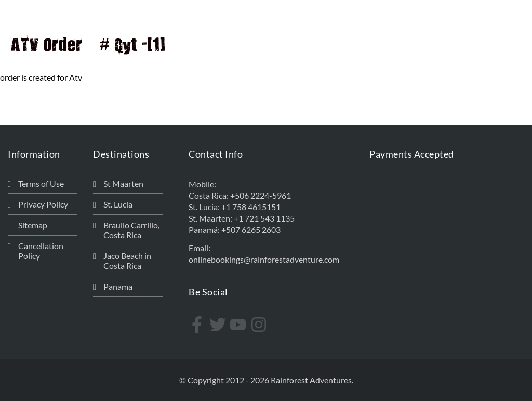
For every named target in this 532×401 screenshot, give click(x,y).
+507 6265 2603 (251, 230)
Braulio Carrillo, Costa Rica (131, 230)
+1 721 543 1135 (264, 218)
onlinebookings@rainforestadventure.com (264, 259)
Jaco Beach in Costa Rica (127, 261)
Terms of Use (41, 183)
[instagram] (260, 325)
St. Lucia (118, 204)
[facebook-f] (198, 325)
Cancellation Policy (41, 251)
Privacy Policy (43, 204)
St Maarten (123, 183)
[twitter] (219, 325)
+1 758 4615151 (251, 207)
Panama (118, 286)
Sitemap (33, 225)
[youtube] (239, 325)
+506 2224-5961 (261, 195)
